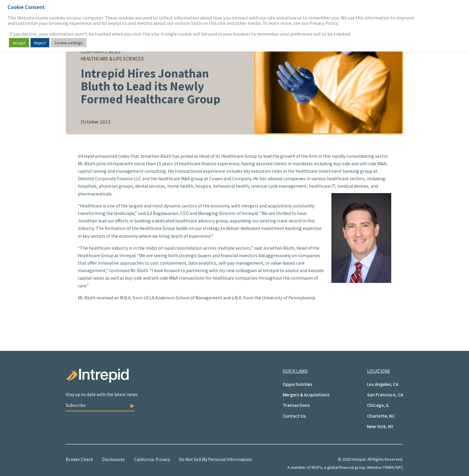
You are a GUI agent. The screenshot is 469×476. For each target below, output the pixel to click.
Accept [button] (19, 43)
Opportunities (297, 384)
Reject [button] (40, 43)
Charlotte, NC (381, 416)
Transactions (296, 405)
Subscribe (100, 405)
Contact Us (294, 416)
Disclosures (114, 459)
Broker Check (79, 459)
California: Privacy (152, 459)
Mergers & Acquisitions (306, 395)
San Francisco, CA (385, 395)
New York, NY (380, 426)
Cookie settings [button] (69, 43)
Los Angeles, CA (383, 384)
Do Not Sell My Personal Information (215, 459)
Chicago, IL (378, 405)
